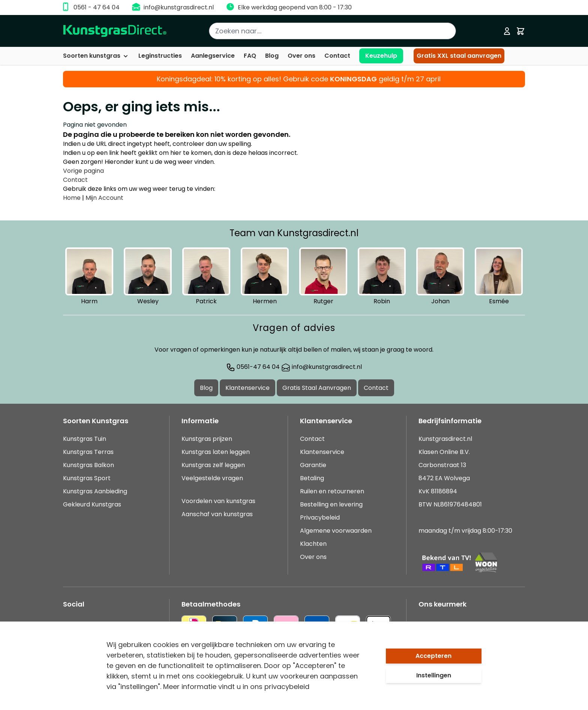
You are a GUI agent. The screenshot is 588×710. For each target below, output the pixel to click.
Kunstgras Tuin (85, 439)
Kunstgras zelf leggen (213, 465)
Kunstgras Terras (88, 452)
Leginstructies (160, 56)
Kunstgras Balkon (88, 465)
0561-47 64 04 (253, 367)
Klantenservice (247, 388)
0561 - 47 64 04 (97, 7)
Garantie (313, 465)
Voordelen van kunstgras (218, 501)
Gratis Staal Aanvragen (317, 388)
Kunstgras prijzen (207, 439)
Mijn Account (104, 198)
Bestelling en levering (331, 504)
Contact (337, 56)
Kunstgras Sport (87, 478)
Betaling (312, 478)
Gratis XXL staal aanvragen (459, 56)
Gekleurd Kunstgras (92, 504)
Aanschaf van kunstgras (217, 514)
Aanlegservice (213, 56)
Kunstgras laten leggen (216, 452)
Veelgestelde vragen (212, 478)
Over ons (301, 56)
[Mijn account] (507, 31)
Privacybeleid (320, 518)
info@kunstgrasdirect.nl (179, 7)
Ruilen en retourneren (332, 491)
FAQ (250, 56)
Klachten (313, 544)
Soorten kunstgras (96, 56)
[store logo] (115, 31)
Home (72, 198)
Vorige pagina (83, 171)
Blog (272, 56)
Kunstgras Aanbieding (95, 491)
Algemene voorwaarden (336, 531)
